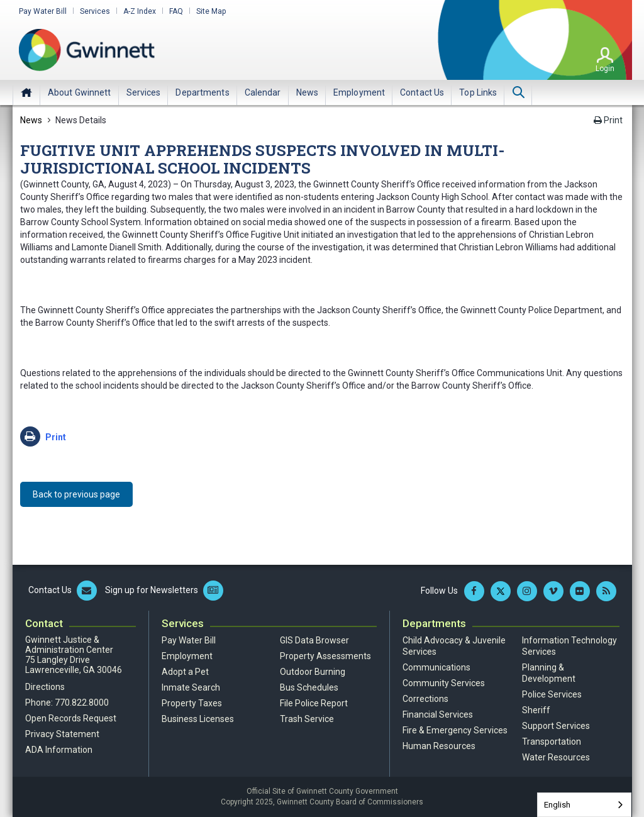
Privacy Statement (62, 734)
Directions (45, 687)
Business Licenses (198, 719)
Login (605, 69)
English (557, 805)
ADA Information (59, 750)
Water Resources (556, 757)
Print (608, 120)
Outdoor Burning (313, 672)
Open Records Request (71, 718)
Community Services (444, 683)
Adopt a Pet (185, 672)
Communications (436, 667)
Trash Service (307, 719)
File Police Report (314, 703)
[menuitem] (80, 92)
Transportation (552, 742)
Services (95, 11)
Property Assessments (325, 656)
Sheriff (536, 710)
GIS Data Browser (314, 640)
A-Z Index (140, 11)
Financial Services (438, 714)
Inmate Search (191, 687)
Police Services (552, 694)
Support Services (556, 726)
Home (26, 92)
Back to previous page (76, 494)
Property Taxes (192, 703)
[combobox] (584, 805)
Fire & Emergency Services (455, 730)
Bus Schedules (309, 687)
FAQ (176, 11)
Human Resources (439, 746)
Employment (187, 656)
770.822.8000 (82, 703)
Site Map (211, 11)
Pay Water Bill (43, 11)
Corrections (425, 699)
